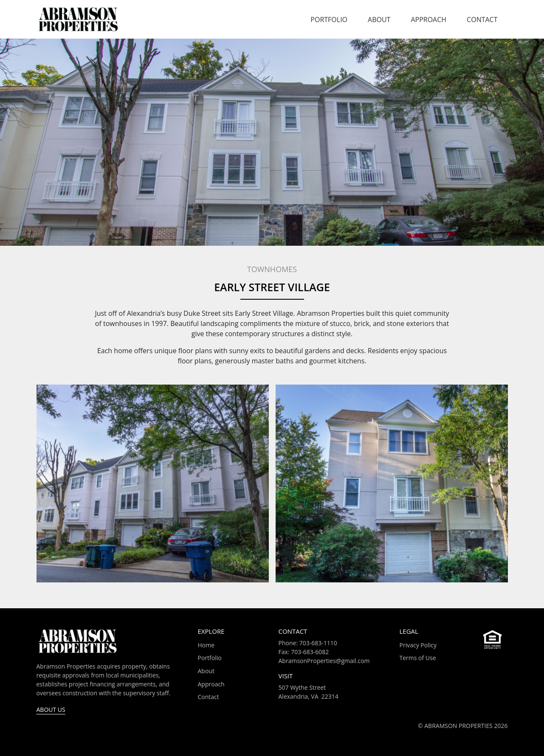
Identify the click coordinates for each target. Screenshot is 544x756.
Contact (482, 20)
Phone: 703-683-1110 (308, 643)
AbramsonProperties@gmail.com (324, 661)
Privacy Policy (418, 645)
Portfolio (329, 20)
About (379, 20)
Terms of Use (418, 658)
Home (206, 645)
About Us (51, 710)
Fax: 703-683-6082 (304, 652)
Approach (428, 20)
